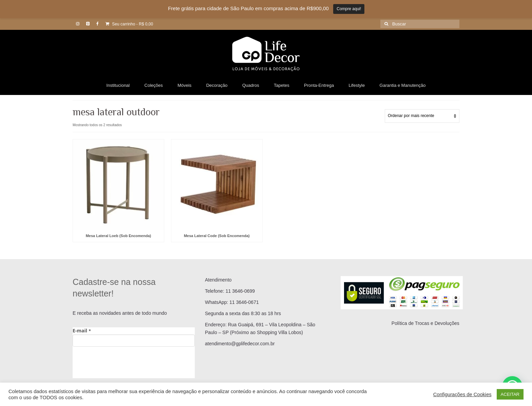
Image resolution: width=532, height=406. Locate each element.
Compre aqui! (349, 9)
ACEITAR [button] (510, 394)
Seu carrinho (129, 24)
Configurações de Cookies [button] (462, 394)
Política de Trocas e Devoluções (425, 323)
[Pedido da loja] (422, 116)
